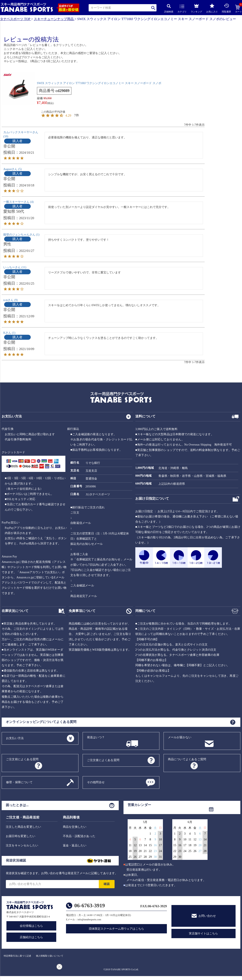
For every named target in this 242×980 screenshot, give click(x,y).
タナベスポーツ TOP (15, 19)
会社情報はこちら (31, 926)
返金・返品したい (75, 845)
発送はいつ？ (96, 737)
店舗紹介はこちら (31, 937)
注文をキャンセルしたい (22, 845)
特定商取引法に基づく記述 (17, 956)
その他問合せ (96, 782)
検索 (153, 8)
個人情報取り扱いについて (50, 956)
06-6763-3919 (90, 906)
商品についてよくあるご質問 (187, 759)
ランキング (196, 8)
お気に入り (212, 8)
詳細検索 (169, 8)
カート (239, 9)
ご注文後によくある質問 (103, 760)
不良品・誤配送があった (79, 836)
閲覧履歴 (226, 8)
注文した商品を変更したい (23, 827)
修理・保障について (19, 782)
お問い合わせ (207, 916)
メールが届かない (180, 737)
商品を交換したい (75, 827)
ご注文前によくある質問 (22, 759)
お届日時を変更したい (21, 836)
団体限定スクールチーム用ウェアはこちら (116, 929)
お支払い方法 (15, 738)
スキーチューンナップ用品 (54, 19)
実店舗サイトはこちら (203, 933)
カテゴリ (182, 9)
